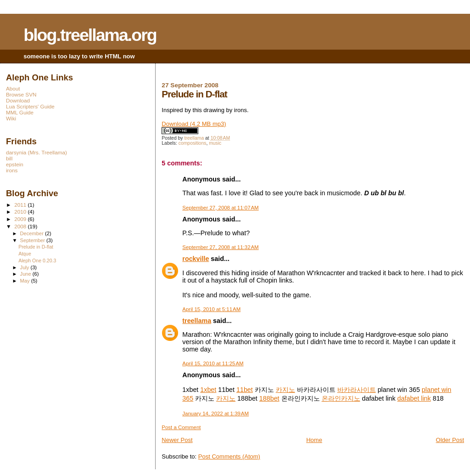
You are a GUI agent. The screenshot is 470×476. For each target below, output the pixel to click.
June (26, 274)
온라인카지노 (341, 398)
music (215, 143)
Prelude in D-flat (36, 247)
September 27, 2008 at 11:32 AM (220, 247)
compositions (193, 143)
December (33, 233)
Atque (25, 254)
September (34, 240)
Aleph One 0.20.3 (37, 261)
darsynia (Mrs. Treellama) (36, 152)
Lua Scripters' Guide (30, 106)
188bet (269, 398)
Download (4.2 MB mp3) (194, 124)
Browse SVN (21, 94)
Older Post (450, 440)
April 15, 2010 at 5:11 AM (211, 309)
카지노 (285, 390)
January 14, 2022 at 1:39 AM (215, 414)
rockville (196, 259)
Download (18, 100)
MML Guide (20, 112)
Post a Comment (181, 427)
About (13, 88)
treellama (197, 321)
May (26, 281)
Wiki (11, 118)
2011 (21, 205)
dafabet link (414, 398)
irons (12, 170)
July (25, 267)
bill (9, 158)
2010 (21, 212)
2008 (21, 226)
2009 (21, 219)
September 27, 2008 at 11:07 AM (220, 208)
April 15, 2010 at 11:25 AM (213, 363)
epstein (15, 164)
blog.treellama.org (90, 35)
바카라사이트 (357, 390)
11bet (245, 390)
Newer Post (177, 440)
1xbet (208, 390)
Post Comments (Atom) (229, 456)
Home (314, 440)
